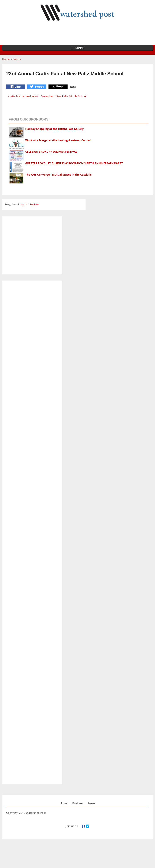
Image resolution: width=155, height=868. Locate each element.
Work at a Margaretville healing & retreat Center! (58, 140)
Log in (23, 204)
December (47, 96)
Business (78, 803)
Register (35, 204)
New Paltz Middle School (71, 96)
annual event (31, 96)
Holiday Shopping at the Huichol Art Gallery (54, 129)
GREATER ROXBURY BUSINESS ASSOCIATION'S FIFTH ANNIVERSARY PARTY (74, 163)
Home (6, 59)
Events (17, 59)
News (92, 803)
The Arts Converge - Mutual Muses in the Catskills (58, 175)
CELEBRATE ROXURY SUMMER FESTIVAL (51, 152)
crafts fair (14, 96)
